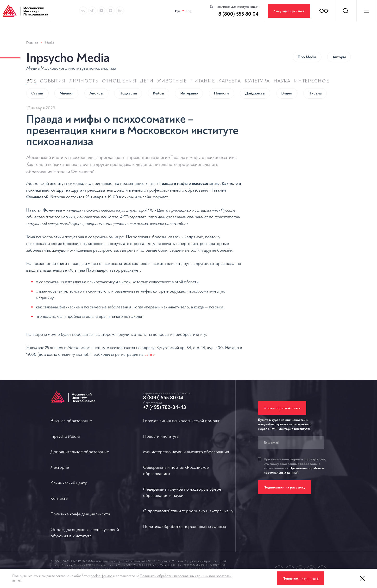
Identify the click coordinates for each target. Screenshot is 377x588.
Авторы (339, 41)
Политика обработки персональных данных (185, 527)
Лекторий (60, 467)
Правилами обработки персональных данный (294, 470)
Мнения (66, 78)
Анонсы (96, 78)
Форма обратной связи (282, 408)
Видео (287, 78)
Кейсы (158, 78)
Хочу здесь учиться (289, 11)
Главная (32, 27)
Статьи (37, 78)
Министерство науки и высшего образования (186, 452)
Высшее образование (71, 421)
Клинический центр (69, 483)
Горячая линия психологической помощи (182, 421)
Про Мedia (307, 41)
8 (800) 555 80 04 (163, 398)
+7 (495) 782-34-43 (165, 407)
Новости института (161, 436)
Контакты (59, 499)
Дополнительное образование (80, 452)
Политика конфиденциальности (80, 514)
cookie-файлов (102, 576)
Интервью (189, 78)
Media (50, 27)
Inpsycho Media (68, 42)
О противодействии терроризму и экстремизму (188, 511)
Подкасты (128, 78)
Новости (221, 78)
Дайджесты (255, 78)
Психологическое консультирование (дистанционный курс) (306, 161)
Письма (315, 78)
